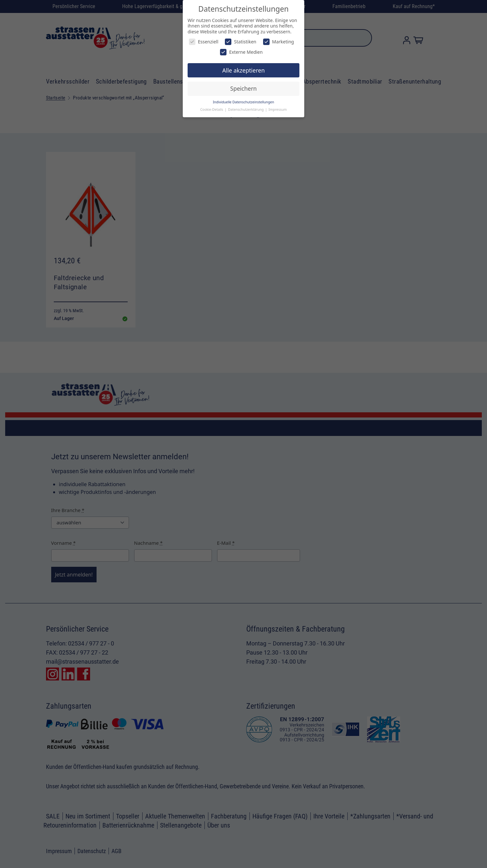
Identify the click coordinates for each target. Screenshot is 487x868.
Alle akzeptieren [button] (243, 70)
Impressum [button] (278, 109)
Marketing (279, 42)
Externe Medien (241, 52)
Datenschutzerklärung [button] (246, 109)
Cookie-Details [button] (212, 109)
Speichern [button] (244, 88)
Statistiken (241, 42)
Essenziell (204, 42)
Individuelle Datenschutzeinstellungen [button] (243, 102)
